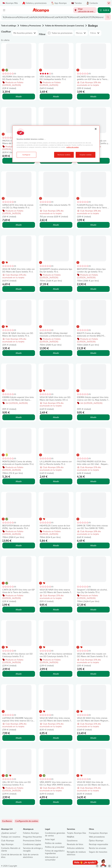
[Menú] (4, 10)
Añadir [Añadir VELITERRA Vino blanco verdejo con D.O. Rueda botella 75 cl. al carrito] (19, 96)
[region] (56, 144)
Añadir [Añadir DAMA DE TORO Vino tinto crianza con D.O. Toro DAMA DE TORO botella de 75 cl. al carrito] (93, 545)
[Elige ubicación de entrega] (85, 10)
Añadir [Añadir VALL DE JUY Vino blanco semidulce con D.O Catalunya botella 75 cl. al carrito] (56, 674)
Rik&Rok (71, 837)
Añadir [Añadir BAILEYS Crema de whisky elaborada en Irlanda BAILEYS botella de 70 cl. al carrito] (93, 353)
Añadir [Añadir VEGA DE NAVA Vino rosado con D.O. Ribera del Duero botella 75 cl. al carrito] (93, 674)
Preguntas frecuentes (32, 837)
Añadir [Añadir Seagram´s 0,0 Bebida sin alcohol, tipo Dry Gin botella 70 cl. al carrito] (93, 610)
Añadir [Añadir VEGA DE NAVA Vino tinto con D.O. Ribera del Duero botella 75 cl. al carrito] (19, 353)
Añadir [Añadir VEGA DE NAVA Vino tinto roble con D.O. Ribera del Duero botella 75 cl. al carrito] (19, 289)
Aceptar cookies (85, 155)
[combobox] (53, 17)
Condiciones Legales (32, 844)
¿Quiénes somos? (9, 833)
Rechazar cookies (64, 155)
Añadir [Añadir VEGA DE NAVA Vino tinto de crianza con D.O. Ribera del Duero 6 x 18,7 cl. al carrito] (93, 802)
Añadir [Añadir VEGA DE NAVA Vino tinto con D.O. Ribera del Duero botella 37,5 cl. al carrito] (56, 417)
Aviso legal (50, 839)
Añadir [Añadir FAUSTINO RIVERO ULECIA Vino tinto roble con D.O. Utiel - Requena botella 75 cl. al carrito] (93, 481)
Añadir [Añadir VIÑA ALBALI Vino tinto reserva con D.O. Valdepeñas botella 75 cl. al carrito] (56, 96)
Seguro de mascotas (98, 852)
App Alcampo (7, 844)
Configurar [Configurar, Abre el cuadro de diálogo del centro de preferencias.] (26, 155)
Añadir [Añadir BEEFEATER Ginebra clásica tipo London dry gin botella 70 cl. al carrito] (93, 289)
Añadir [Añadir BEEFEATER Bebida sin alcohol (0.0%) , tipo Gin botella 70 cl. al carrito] (19, 545)
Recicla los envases (97, 848)
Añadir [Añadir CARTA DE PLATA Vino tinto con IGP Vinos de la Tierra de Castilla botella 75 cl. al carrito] (19, 610)
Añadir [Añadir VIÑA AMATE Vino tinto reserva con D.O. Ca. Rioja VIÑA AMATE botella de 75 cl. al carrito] (56, 802)
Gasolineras (72, 840)
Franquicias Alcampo (98, 833)
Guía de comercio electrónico (31, 856)
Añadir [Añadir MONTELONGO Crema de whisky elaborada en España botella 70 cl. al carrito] (19, 481)
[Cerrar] (96, 129)
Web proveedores (97, 837)
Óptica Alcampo (96, 840)
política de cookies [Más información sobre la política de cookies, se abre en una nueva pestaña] (72, 147)
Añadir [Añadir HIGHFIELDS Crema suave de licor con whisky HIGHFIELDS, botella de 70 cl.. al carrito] (56, 545)
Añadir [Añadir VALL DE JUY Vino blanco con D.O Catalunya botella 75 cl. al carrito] (19, 674)
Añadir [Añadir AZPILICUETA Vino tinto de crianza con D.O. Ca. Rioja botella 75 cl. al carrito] (19, 225)
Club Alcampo (8, 840)
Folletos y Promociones (31, 26)
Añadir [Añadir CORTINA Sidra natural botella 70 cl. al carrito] (56, 225)
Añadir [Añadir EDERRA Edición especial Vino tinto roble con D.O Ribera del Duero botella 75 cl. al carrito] (19, 417)
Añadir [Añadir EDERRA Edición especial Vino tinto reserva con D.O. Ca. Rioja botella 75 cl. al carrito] (93, 417)
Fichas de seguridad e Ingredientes (55, 852)
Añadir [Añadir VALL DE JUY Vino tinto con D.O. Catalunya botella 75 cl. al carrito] (19, 802)
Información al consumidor (52, 858)
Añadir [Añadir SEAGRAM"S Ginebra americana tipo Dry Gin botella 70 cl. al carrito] (56, 289)
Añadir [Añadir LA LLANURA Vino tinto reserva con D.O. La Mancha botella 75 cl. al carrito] (56, 481)
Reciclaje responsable (99, 844)
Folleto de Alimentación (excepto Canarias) (65, 26)
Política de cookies (53, 843)
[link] (27, 821)
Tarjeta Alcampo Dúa (76, 833)
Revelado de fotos (75, 844)
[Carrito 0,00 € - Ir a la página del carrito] (104, 10)
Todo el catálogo (9, 26)
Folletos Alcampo (31, 833)
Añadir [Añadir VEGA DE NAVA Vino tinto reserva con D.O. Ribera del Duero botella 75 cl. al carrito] (56, 610)
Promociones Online (32, 840)
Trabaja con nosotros (11, 837)
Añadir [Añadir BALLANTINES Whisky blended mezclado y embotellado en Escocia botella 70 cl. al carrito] (56, 353)
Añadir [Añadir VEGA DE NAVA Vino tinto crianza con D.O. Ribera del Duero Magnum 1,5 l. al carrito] (93, 738)
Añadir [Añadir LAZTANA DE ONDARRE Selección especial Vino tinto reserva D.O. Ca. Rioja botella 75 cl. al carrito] (19, 738)
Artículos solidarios (75, 848)
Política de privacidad (55, 847)
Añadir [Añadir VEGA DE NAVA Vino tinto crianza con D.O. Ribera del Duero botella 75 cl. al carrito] (56, 738)
